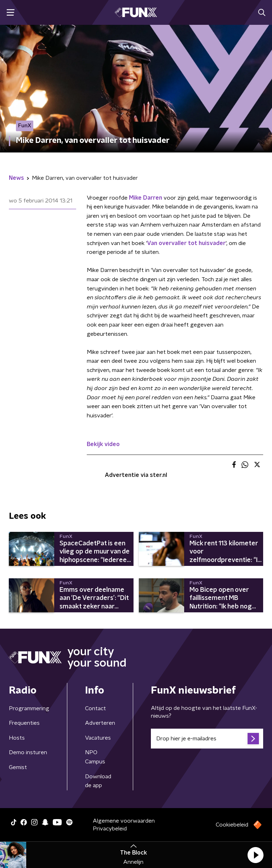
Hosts (17, 738)
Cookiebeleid (232, 825)
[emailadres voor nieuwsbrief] (207, 739)
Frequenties (24, 723)
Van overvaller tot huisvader (186, 243)
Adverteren (100, 723)
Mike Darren (146, 198)
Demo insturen (28, 752)
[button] (255, 855)
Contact (95, 708)
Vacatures (98, 738)
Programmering (29, 708)
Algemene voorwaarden (124, 821)
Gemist (18, 767)
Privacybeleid (110, 829)
